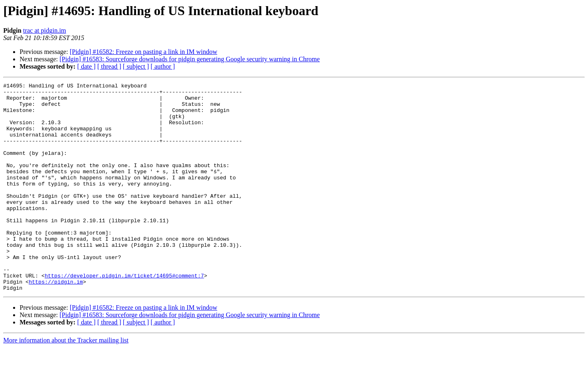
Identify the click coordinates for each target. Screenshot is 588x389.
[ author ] (163, 66)
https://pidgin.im (56, 322)
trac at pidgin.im (44, 30)
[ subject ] (136, 66)
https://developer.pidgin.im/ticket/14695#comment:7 (124, 315)
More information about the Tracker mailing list (66, 382)
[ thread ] (109, 66)
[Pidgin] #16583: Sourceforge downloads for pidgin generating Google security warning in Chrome (190, 59)
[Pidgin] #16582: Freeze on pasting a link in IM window (144, 52)
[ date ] (86, 66)
